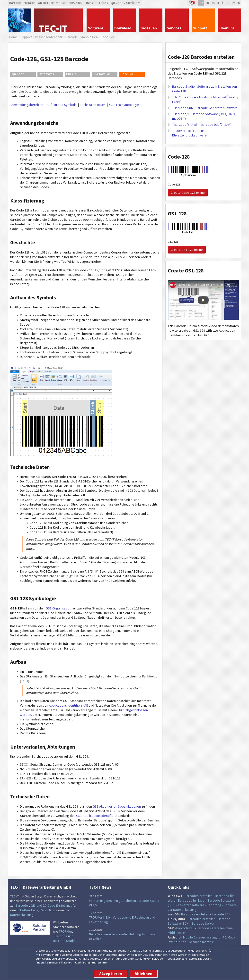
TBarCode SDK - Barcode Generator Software (205, 108)
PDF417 (71, 74)
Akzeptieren (111, 974)
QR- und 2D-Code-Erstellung (51, 905)
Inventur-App (177, 942)
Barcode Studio (64, 941)
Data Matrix (46, 74)
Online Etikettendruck (52, 3)
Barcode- (22, 905)
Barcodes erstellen (199, 896)
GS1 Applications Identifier (95, 816)
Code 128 (127, 74)
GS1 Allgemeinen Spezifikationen (117, 806)
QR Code (18, 74)
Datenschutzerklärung (76, 962)
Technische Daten (93, 105)
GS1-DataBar (102, 74)
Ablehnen (144, 974)
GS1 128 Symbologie (124, 105)
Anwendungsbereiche (27, 105)
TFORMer (65, 931)
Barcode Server (203, 923)
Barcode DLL (185, 928)
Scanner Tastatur (201, 942)
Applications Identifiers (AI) (68, 705)
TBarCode (60, 936)
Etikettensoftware (191, 905)
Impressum (99, 962)
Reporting (47, 910)
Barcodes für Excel (192, 900)
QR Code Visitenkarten (126, 3)
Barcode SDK (221, 914)
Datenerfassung (22, 915)
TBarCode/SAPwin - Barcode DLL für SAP (202, 125)
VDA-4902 (76, 3)
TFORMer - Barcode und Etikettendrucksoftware (189, 133)
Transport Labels (97, 3)
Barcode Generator (22, 3)
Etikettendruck (27, 910)
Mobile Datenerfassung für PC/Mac (208, 937)
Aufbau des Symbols (62, 105)
